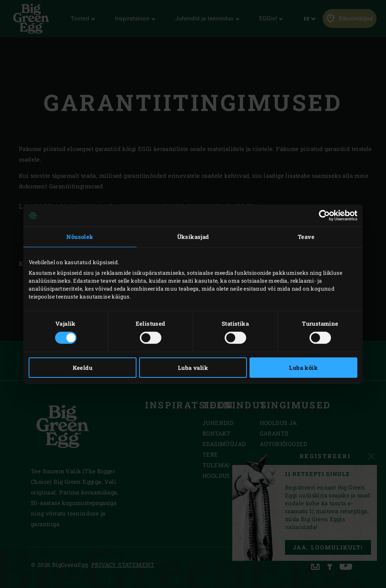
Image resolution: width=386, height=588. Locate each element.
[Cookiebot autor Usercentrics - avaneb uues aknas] (324, 215)
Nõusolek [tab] (80, 237)
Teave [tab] (306, 237)
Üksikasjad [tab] (193, 237)
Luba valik (193, 368)
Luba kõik (303, 368)
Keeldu (83, 368)
